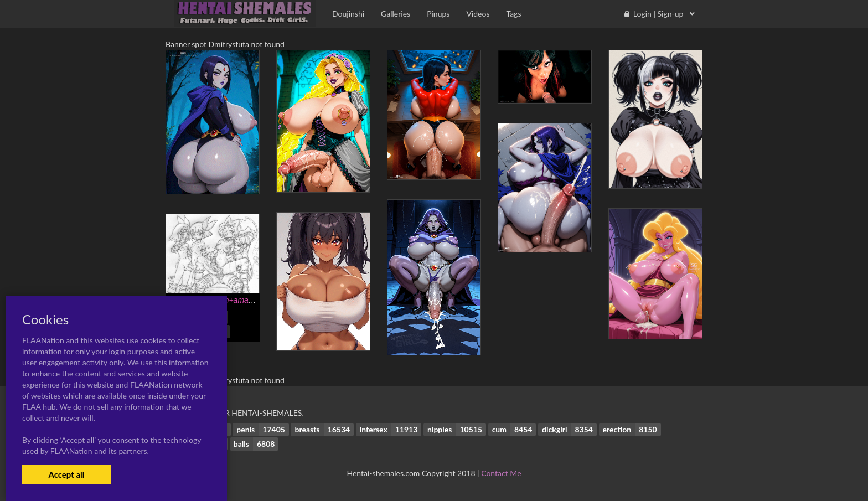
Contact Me (501, 473)
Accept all (66, 474)
